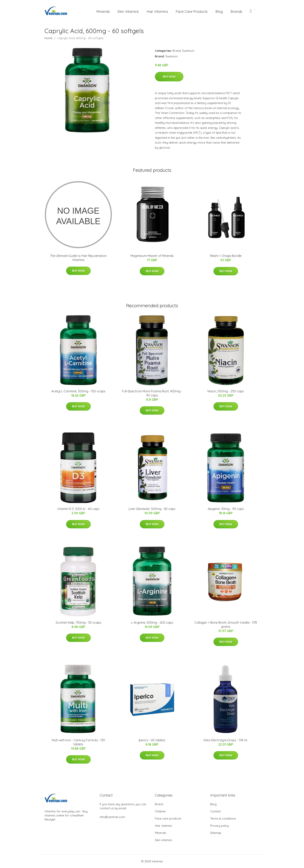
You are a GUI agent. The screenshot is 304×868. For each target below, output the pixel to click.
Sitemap (216, 833)
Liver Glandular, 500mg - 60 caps (152, 509)
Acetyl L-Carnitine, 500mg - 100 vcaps (78, 391)
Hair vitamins (164, 826)
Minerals (103, 12)
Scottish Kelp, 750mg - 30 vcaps (78, 623)
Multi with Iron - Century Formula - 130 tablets (78, 742)
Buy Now (169, 77)
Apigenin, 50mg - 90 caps (226, 509)
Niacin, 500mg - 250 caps (226, 391)
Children (160, 811)
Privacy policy (219, 826)
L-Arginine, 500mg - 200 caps (152, 623)
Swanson (188, 51)
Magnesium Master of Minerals (152, 256)
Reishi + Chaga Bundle (226, 256)
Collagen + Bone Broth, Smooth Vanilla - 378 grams (226, 625)
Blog (219, 12)
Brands (236, 12)
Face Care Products (192, 12)
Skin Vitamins (128, 12)
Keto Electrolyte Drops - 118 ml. (226, 740)
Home (48, 38)
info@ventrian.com (112, 817)
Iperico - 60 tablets (152, 740)
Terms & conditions (223, 818)
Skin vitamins (164, 840)
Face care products (168, 818)
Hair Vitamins (157, 12)
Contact (215, 811)
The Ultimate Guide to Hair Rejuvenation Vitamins (78, 258)
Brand (177, 51)
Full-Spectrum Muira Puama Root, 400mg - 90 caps (152, 393)
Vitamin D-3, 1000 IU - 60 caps (78, 509)
